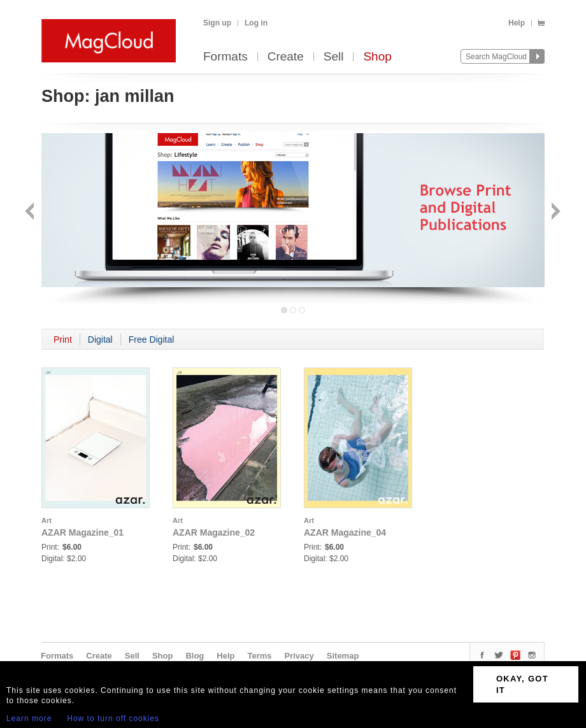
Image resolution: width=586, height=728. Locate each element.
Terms (259, 656)
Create (286, 57)
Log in (256, 23)
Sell (334, 57)
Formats (225, 57)
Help (517, 23)
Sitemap (343, 656)
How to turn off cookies (113, 718)
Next (554, 212)
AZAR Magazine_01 (82, 532)
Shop (377, 57)
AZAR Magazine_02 (214, 532)
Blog (195, 656)
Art (46, 520)
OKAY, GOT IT (522, 684)
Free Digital (152, 339)
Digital (100, 339)
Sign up (217, 23)
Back (31, 212)
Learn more (29, 718)
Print (63, 339)
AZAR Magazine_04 (345, 532)
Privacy (299, 656)
